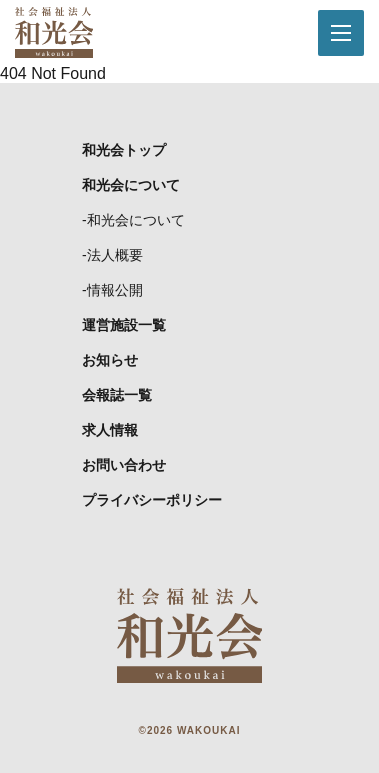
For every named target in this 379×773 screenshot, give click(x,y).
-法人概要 (112, 255)
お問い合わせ (124, 465)
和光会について (131, 185)
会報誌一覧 (117, 395)
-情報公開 (112, 290)
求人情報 (110, 430)
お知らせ (110, 360)
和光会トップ (124, 150)
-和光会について (133, 220)
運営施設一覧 (124, 325)
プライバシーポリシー (152, 500)
